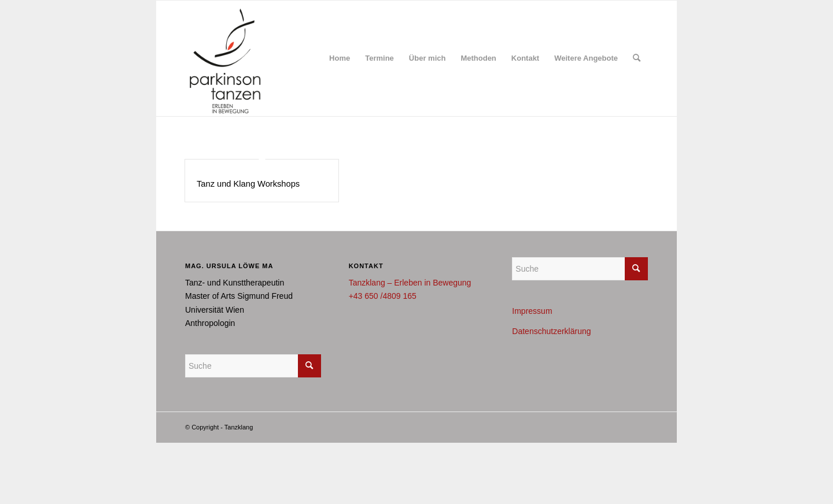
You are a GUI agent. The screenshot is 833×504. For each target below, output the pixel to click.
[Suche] (637, 58)
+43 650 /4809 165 (383, 296)
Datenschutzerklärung (551, 331)
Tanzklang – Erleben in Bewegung (410, 283)
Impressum (532, 311)
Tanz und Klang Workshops (248, 184)
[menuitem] (340, 58)
